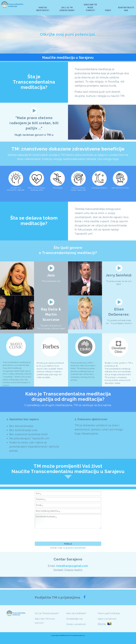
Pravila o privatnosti (76, 624)
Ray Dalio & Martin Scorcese (51, 314)
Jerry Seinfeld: (119, 275)
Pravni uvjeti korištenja (109, 613)
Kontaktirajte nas (75, 619)
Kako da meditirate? (76, 613)
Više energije (58, 188)
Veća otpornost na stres (120, 188)
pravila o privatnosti (76, 548)
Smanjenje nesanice (99, 188)
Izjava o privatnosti (107, 619)
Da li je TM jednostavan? (47, 613)
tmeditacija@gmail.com (72, 566)
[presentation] (55, 535)
